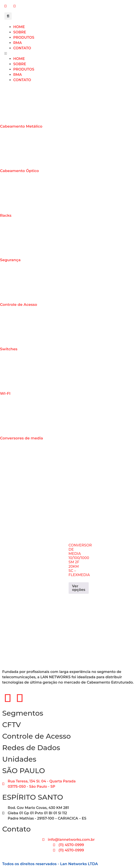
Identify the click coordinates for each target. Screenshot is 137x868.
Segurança (10, 260)
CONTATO (22, 48)
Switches (9, 349)
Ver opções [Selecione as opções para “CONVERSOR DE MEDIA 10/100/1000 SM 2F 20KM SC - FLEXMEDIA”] (79, 588)
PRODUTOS (24, 37)
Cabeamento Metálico (21, 126)
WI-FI (5, 393)
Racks (6, 215)
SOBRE (20, 32)
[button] (8, 16)
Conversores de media (22, 438)
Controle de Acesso (19, 305)
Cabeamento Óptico (19, 171)
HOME (19, 27)
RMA (18, 43)
